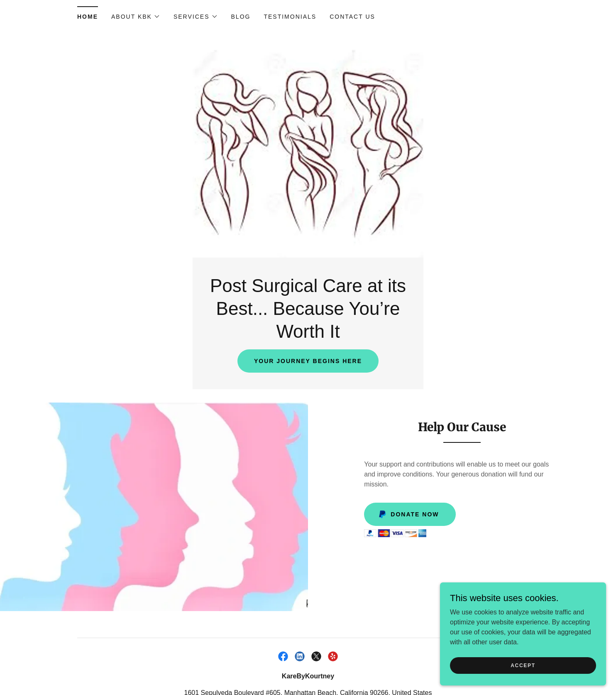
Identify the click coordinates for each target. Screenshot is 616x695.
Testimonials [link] (290, 17)
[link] (283, 656)
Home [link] (88, 17)
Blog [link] (241, 17)
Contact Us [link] (352, 17)
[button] (136, 17)
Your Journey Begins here (308, 361)
